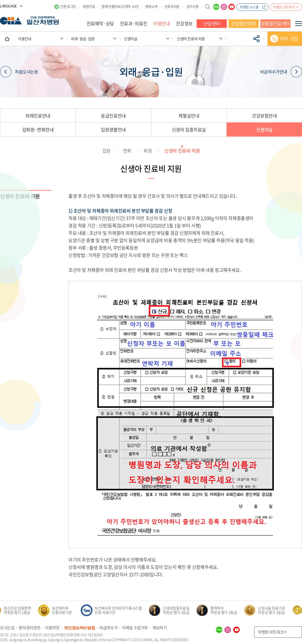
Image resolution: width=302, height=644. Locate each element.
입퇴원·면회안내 (38, 129)
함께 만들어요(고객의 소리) (120, 7)
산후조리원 (172, 7)
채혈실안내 (189, 116)
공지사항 (192, 7)
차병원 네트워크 (284, 7)
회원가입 (89, 7)
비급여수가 (108, 627)
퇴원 (148, 151)
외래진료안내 (38, 116)
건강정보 (184, 23)
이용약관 (52, 627)
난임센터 (212, 23)
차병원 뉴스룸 (249, 7)
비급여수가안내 (281, 72)
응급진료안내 (113, 116)
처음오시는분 (19, 72)
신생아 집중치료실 (189, 129)
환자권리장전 (30, 627)
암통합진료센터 (276, 23)
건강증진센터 (244, 23)
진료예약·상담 (100, 23)
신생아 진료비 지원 (182, 151)
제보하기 (160, 627)
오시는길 (7, 627)
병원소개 (151, 7)
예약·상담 (289, 38)
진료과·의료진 (134, 23)
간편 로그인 (68, 7)
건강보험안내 (264, 116)
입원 (106, 151)
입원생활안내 (113, 129)
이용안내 (162, 23)
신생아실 (264, 129)
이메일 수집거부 (135, 627)
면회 (127, 151)
